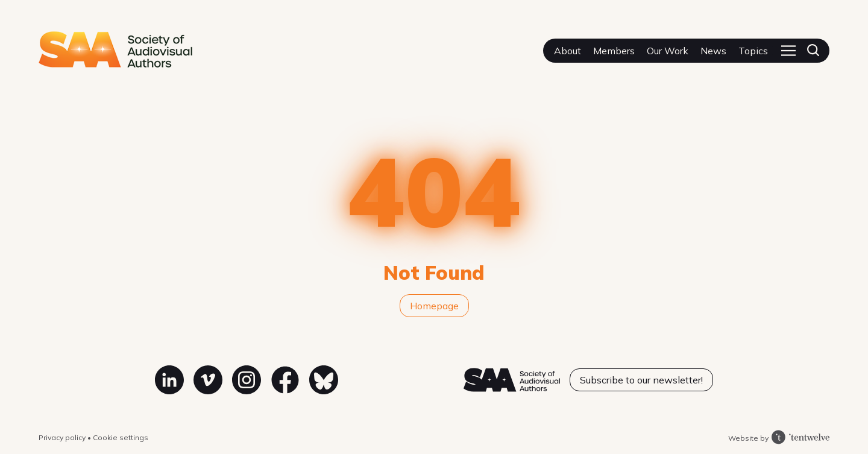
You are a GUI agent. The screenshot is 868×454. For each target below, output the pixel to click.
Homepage (434, 306)
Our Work (668, 51)
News (713, 51)
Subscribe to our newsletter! (641, 380)
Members (614, 51)
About (568, 51)
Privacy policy (63, 437)
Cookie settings (121, 437)
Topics (753, 51)
